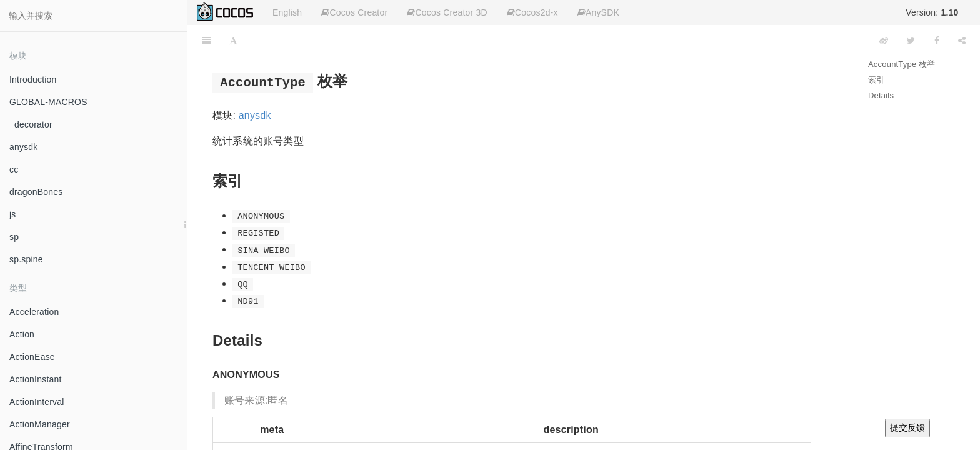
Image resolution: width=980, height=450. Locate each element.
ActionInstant (36, 379)
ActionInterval (37, 402)
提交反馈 (907, 427)
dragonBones (36, 192)
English (287, 12)
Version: (932, 12)
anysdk (24, 147)
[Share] (962, 41)
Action (22, 334)
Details (881, 95)
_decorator (31, 124)
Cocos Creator (354, 12)
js (13, 214)
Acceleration (34, 312)
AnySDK (598, 12)
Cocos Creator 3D (447, 12)
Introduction (33, 79)
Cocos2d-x (532, 12)
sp (14, 237)
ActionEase (32, 357)
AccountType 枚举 (902, 64)
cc (14, 169)
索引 (876, 80)
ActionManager (40, 424)
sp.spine (26, 259)
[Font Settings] (233, 41)
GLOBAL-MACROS (48, 102)
